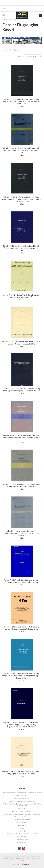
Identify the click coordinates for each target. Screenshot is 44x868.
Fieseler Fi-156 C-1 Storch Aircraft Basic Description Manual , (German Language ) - (21, 296)
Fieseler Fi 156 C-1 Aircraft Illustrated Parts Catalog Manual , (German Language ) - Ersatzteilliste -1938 (21, 390)
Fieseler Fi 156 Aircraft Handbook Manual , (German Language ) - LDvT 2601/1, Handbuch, (21, 773)
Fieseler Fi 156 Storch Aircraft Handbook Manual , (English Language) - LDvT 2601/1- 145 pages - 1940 (21, 248)
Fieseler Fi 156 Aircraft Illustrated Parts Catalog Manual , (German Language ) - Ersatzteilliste (21, 628)
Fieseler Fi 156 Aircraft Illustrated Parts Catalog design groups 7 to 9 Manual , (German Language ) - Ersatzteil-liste (21, 676)
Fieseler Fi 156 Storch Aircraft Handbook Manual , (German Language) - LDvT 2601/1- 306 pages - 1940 (21, 150)
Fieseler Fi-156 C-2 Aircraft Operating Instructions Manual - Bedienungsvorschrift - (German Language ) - (21, 438)
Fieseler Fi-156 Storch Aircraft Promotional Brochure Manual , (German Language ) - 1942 (21, 343)
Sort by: (21, 56)
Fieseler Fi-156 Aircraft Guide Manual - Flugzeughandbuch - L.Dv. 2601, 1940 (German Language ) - (21, 533)
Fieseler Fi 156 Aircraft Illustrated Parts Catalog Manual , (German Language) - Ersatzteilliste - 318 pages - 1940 (21, 101)
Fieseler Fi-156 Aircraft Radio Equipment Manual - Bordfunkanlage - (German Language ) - (21, 485)
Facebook (19, 848)
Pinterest (24, 848)
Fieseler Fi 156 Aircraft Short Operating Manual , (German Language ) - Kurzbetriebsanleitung (21, 581)
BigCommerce (26, 864)
